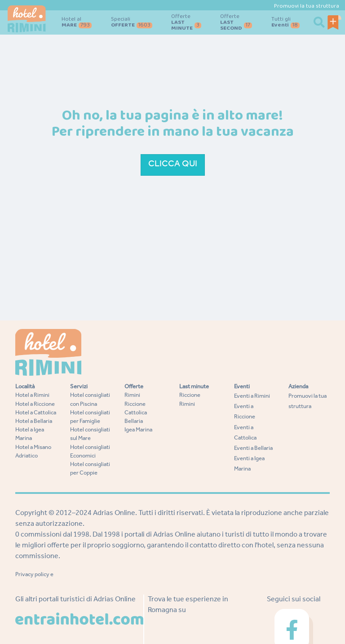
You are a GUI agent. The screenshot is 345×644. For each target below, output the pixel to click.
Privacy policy (32, 575)
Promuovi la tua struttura (307, 6)
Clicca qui (173, 165)
